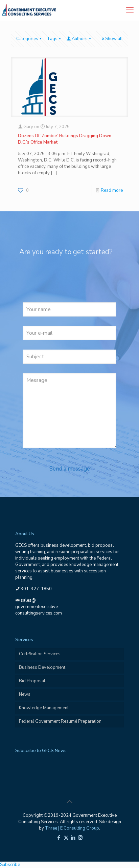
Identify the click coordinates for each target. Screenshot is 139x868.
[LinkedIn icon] (73, 838)
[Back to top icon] (70, 802)
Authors (79, 39)
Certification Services (40, 654)
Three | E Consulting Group (72, 828)
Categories (29, 39)
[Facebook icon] (59, 838)
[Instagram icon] (80, 838)
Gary (28, 127)
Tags (54, 39)
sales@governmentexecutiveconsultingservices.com (39, 607)
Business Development (42, 667)
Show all (112, 39)
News (25, 694)
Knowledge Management (44, 708)
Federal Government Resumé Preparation (60, 721)
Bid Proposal (32, 681)
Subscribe (10, 865)
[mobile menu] (130, 10)
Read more (112, 190)
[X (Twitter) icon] (66, 838)
